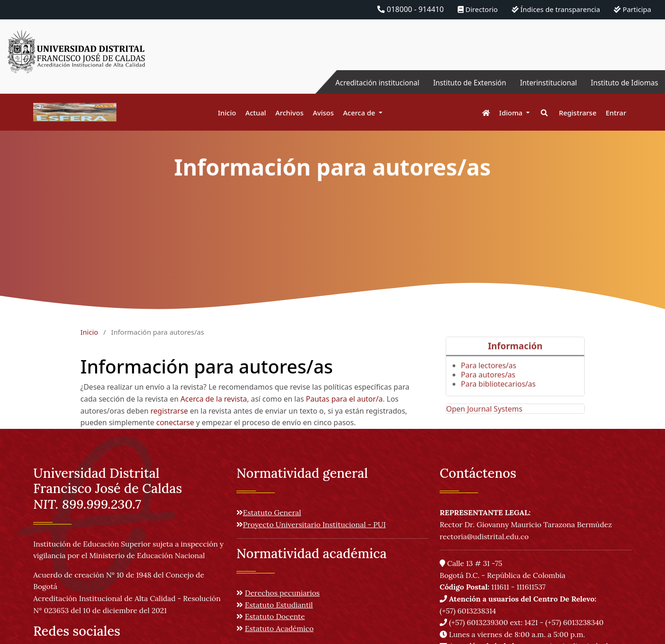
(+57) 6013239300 (478, 622)
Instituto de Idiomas (623, 83)
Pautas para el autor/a (344, 399)
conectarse (175, 422)
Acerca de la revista (214, 399)
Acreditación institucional (367, 83)
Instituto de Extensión (463, 83)
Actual (256, 113)
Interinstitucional (544, 83)
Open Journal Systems (484, 420)
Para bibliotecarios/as (498, 395)
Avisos (323, 113)
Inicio (227, 113)
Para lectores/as (489, 377)
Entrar (616, 113)
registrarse (169, 411)
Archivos (289, 113)
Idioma (512, 113)
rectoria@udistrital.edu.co (484, 536)
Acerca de (360, 113)
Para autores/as (488, 386)
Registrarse (577, 113)
